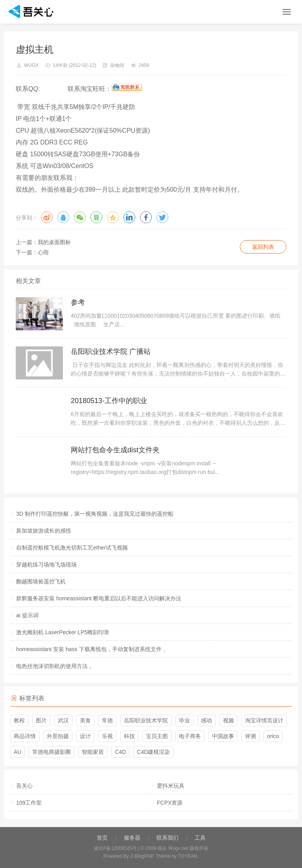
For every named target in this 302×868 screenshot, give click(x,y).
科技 (129, 736)
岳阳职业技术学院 (146, 720)
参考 (78, 302)
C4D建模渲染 (153, 752)
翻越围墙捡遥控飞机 (41, 581)
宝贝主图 (157, 736)
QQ (63, 217)
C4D (120, 752)
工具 (200, 838)
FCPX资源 (170, 803)
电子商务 (190, 736)
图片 (41, 720)
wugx (31, 65)
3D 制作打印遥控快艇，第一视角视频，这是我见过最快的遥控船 (95, 514)
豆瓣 (96, 217)
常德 (107, 720)
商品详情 (25, 736)
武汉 (63, 720)
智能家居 (93, 752)
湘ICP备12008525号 (115, 848)
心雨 (43, 252)
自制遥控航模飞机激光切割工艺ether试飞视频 (72, 548)
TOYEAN (188, 856)
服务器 (132, 838)
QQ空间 (113, 217)
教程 (19, 720)
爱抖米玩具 (171, 786)
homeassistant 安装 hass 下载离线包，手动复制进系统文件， (92, 649)
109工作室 (29, 803)
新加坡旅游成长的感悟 (44, 531)
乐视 (107, 736)
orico (273, 736)
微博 (47, 217)
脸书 (146, 217)
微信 (80, 217)
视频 (228, 720)
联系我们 (168, 838)
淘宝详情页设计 (264, 720)
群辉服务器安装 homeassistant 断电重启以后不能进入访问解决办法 (99, 598)
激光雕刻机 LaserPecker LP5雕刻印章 (63, 632)
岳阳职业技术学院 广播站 (111, 352)
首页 (102, 838)
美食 (85, 720)
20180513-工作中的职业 (109, 401)
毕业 (184, 720)
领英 (129, 217)
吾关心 (24, 786)
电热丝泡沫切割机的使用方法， (55, 666)
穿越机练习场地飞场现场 (46, 564)
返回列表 (263, 247)
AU (17, 752)
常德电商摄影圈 (52, 752)
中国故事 (223, 736)
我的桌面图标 (54, 242)
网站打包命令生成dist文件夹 (115, 450)
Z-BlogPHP (142, 856)
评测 (250, 736)
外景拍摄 (58, 736)
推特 (162, 217)
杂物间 (117, 65)
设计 (85, 736)
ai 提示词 (27, 615)
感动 (206, 720)
